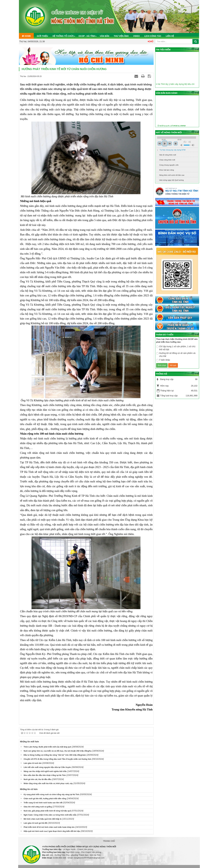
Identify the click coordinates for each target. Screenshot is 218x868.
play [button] (165, 144)
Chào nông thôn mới (167, 160)
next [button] (170, 144)
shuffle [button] (189, 142)
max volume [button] (193, 145)
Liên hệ (170, 36)
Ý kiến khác (163, 360)
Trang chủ (109, 841)
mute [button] (182, 145)
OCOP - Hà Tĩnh (87, 36)
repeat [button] (185, 142)
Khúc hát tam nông (167, 170)
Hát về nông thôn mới (168, 155)
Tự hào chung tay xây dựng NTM (173, 150)
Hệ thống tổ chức (63, 36)
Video (136, 36)
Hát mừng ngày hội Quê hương (171, 180)
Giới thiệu (42, 36)
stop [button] (176, 144)
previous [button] (160, 144)
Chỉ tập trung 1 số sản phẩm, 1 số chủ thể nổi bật (176, 348)
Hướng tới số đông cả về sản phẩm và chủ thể (176, 355)
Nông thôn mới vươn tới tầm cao (172, 175)
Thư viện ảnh (121, 36)
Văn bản (105, 36)
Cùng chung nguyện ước (169, 165)
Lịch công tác (153, 36)
